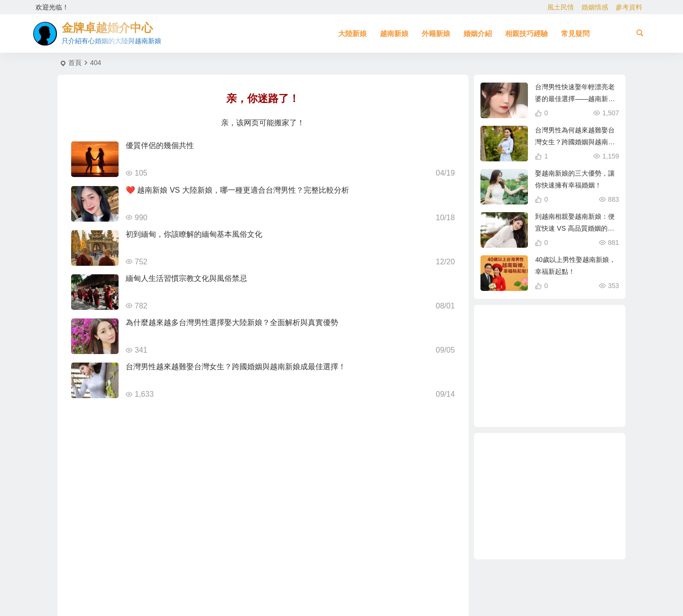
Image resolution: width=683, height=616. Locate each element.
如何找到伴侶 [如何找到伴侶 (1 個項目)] (546, 406)
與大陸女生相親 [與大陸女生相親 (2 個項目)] (574, 401)
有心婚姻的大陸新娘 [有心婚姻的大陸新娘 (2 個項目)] (572, 369)
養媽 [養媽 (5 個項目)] (522, 396)
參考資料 (629, 7)
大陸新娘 (352, 33)
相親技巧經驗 (526, 33)
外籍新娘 (436, 33)
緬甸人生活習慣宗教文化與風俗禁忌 (186, 278)
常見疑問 (575, 33)
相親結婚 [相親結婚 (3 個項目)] (572, 355)
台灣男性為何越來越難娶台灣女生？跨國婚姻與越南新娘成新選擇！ (575, 142)
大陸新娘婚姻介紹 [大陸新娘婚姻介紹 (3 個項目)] (563, 391)
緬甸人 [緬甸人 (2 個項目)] (551, 366)
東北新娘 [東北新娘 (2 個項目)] (517, 367)
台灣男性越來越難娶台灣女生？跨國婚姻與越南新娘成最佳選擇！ (236, 367)
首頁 (75, 63)
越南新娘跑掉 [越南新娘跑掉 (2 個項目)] (572, 343)
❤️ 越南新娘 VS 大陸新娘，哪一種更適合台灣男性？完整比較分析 (237, 190)
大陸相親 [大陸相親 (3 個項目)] (542, 327)
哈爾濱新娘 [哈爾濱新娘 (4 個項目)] (567, 333)
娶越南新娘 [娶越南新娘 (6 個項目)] (539, 346)
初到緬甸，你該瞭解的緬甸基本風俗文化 (194, 234)
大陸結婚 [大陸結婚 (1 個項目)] (583, 378)
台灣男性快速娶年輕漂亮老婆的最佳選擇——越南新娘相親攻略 (575, 99)
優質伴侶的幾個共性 (160, 145)
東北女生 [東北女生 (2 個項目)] (535, 387)
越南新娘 (394, 33)
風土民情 (561, 7)
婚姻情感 (595, 7)
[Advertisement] (550, 496)
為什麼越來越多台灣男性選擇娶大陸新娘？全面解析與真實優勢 (232, 322)
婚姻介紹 (478, 33)
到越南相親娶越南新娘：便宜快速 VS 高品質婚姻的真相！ (575, 228)
